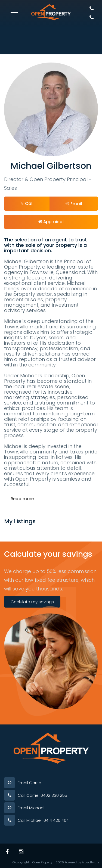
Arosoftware (91, 862)
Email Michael (31, 808)
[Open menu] (14, 13)
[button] (74, 203)
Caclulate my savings (32, 602)
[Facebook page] (7, 852)
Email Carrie (30, 783)
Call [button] (27, 203)
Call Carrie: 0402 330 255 (42, 795)
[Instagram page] (21, 852)
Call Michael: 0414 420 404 (43, 820)
